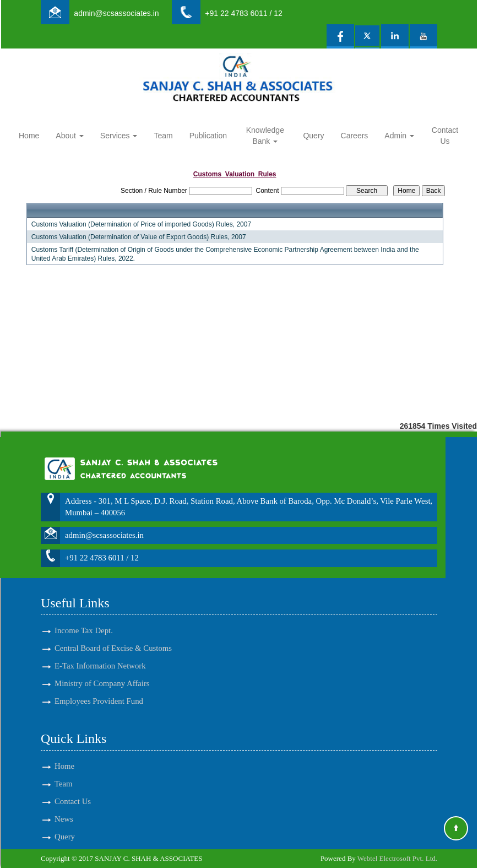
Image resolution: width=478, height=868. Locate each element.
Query (313, 136)
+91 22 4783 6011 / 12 (244, 13)
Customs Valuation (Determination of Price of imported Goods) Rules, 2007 (141, 224)
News (64, 803)
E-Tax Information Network (100, 650)
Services (119, 136)
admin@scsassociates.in (116, 13)
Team (163, 136)
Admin (399, 136)
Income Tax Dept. (84, 614)
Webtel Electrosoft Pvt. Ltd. (397, 858)
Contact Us (445, 136)
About (69, 136)
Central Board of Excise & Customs (113, 632)
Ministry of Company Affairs (102, 667)
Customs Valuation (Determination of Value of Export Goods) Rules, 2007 (139, 237)
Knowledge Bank (265, 136)
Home (29, 136)
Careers (355, 136)
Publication (208, 136)
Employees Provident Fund (99, 685)
